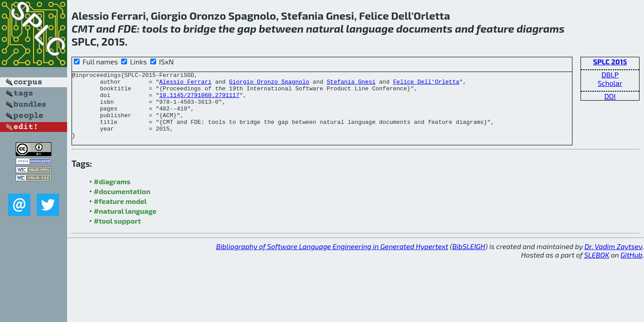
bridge (200, 28)
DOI (610, 96)
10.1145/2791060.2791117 (199, 100)
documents (424, 28)
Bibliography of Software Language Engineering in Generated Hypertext (332, 260)
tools (155, 28)
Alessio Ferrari (185, 84)
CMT (83, 28)
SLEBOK (597, 268)
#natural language (125, 224)
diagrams (540, 28)
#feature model (121, 214)
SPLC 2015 (610, 61)
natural (325, 28)
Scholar (610, 83)
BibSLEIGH (468, 260)
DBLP (610, 74)
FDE (127, 28)
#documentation (122, 205)
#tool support (117, 234)
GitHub (632, 268)
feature (495, 28)
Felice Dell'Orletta (426, 84)
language (370, 28)
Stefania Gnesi (351, 84)
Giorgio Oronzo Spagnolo (269, 84)
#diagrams (112, 195)
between (281, 28)
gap (247, 28)
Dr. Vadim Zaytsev (613, 260)
